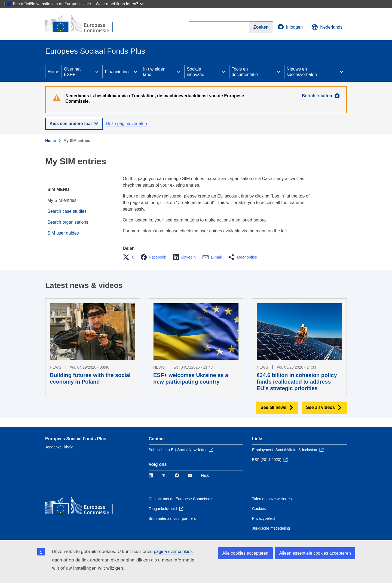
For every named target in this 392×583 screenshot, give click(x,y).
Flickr (205, 475)
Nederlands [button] (327, 27)
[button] (130, 257)
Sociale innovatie (195, 72)
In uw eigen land (154, 72)
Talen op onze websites (272, 499)
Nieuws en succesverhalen (302, 72)
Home (53, 72)
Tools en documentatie (245, 72)
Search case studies (67, 211)
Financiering (117, 72)
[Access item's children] (97, 72)
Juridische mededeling (271, 528)
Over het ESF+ (72, 72)
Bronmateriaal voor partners (172, 518)
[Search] (261, 27)
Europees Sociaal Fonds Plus (76, 439)
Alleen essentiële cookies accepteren (315, 553)
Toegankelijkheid (59, 447)
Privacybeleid (263, 518)
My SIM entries (62, 200)
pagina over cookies (173, 552)
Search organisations (68, 222)
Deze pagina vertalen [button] (126, 124)
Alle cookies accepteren (245, 553)
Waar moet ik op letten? (120, 4)
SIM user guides (63, 233)
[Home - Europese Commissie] (85, 24)
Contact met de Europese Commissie (180, 499)
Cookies (259, 509)
